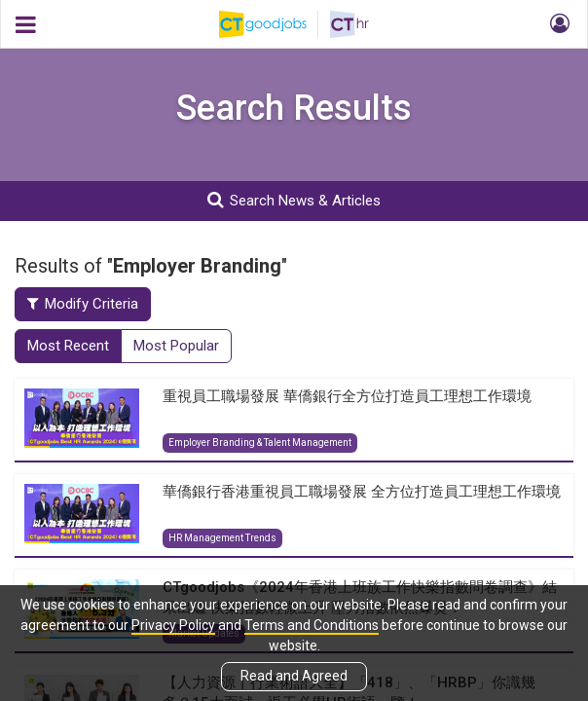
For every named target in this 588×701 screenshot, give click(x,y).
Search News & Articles (294, 200)
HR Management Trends (222, 538)
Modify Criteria (83, 304)
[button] (557, 24)
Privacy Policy (173, 625)
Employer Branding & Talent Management (260, 443)
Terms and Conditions (312, 625)
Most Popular (176, 346)
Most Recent (68, 346)
